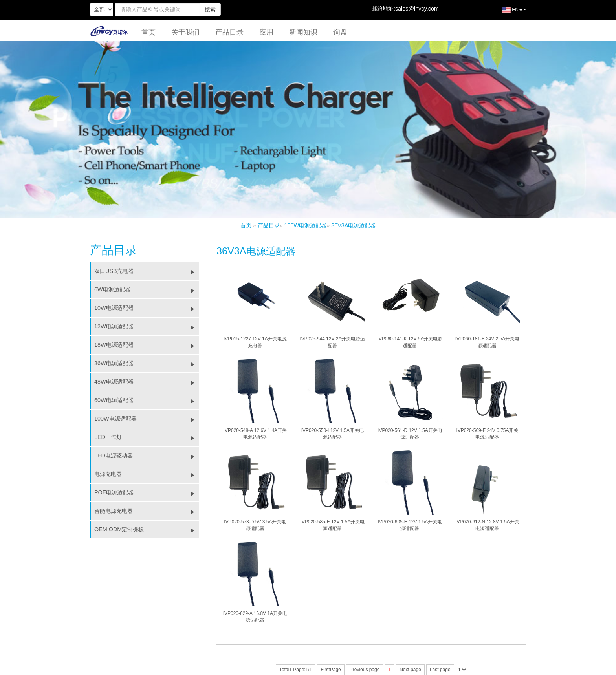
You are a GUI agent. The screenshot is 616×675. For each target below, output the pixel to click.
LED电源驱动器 (147, 455)
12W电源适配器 (147, 326)
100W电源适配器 (306, 225)
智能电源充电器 (147, 511)
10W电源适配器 (147, 308)
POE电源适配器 (147, 492)
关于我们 (185, 32)
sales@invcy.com (417, 9)
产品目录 (229, 32)
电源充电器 (147, 474)
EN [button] (506, 13)
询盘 (340, 32)
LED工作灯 (147, 437)
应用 (266, 32)
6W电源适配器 (147, 289)
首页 (148, 32)
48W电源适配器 (147, 382)
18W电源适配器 (147, 345)
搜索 (210, 9)
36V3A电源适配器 (353, 225)
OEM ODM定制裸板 (147, 529)
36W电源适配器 (147, 363)
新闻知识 (303, 32)
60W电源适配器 (147, 400)
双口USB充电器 (147, 271)
